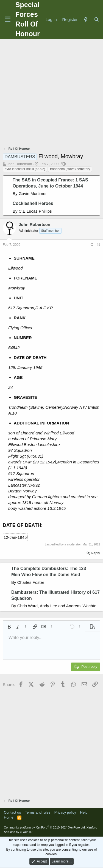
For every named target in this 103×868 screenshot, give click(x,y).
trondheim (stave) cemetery (70, 169)
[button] (9, 627)
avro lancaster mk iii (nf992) (25, 169)
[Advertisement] (51, 93)
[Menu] (8, 19)
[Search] (97, 19)
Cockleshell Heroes (33, 203)
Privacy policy (65, 812)
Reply (95, 553)
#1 (98, 245)
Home (9, 817)
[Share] (91, 245)
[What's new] (86, 19)
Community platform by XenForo (45, 827)
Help (84, 812)
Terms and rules (38, 812)
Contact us (12, 812)
